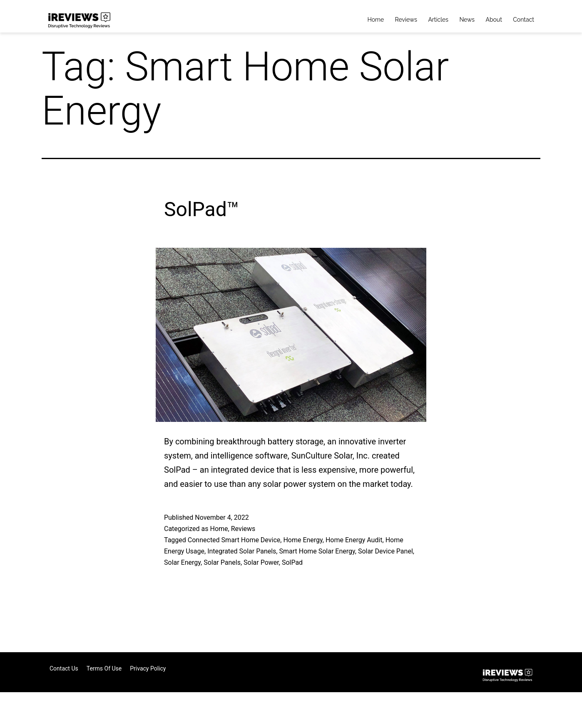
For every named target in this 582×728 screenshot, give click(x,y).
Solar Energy (182, 562)
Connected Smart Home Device (234, 540)
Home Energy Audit (354, 540)
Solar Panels (222, 562)
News (467, 20)
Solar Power (261, 562)
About (494, 20)
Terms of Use (104, 668)
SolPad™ (202, 209)
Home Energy (303, 540)
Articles (438, 20)
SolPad (292, 562)
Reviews (406, 20)
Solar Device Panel (386, 551)
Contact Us (64, 668)
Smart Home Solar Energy (317, 551)
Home (376, 20)
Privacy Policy (148, 668)
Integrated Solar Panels (242, 551)
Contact (524, 20)
